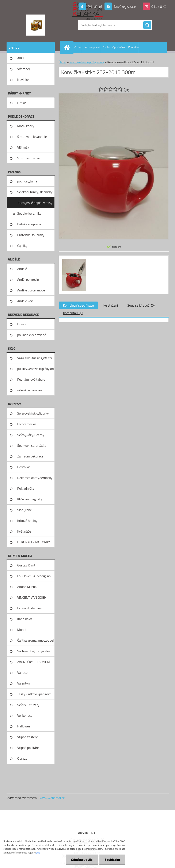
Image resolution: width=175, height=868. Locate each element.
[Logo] (36, 25)
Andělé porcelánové (31, 290)
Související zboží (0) (141, 305)
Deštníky (24, 467)
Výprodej (24, 69)
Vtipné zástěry (28, 737)
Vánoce (22, 673)
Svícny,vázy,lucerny (31, 435)
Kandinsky (25, 619)
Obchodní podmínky (114, 47)
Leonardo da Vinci (30, 608)
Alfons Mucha (27, 587)
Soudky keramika (29, 213)
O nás (78, 47)
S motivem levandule (32, 137)
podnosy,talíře (27, 181)
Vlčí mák (23, 147)
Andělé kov (25, 301)
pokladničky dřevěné (32, 335)
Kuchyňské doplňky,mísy (35, 203)
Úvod (63, 62)
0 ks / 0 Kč (159, 7)
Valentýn (24, 683)
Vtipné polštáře (28, 748)
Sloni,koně (25, 510)
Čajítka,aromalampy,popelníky (36, 640)
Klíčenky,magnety (30, 499)
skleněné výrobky (30, 390)
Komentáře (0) (73, 313)
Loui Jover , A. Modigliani (34, 576)
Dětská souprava (29, 224)
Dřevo (22, 324)
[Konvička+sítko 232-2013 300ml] (74, 259)
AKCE (21, 58)
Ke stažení (111, 305)
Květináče (24, 531)
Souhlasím (112, 860)
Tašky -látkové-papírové (34, 694)
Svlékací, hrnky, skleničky (35, 192)
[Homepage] (68, 47)
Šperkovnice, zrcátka (32, 445)
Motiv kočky (26, 126)
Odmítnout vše (82, 860)
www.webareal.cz (52, 798)
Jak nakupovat (92, 47)
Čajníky (22, 246)
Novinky (23, 80)
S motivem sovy (29, 158)
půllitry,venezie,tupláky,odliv (36, 369)
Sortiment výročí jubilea (34, 651)
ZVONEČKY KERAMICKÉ (34, 662)
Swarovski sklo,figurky (33, 413)
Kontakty (134, 47)
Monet (22, 630)
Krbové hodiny (27, 521)
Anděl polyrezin (28, 279)
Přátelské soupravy (31, 235)
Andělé (22, 269)
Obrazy (22, 758)
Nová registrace (125, 7)
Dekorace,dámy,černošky (35, 478)
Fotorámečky (27, 424)
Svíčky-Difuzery (28, 705)
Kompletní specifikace (79, 305)
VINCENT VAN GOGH (32, 597)
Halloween (25, 726)
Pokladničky (26, 488)
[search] (147, 25)
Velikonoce (25, 715)
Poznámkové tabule (31, 379)
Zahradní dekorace (30, 456)
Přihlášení (95, 7)
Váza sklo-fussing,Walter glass (35, 359)
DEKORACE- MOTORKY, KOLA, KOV (34, 544)
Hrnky (22, 103)
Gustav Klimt (26, 565)
